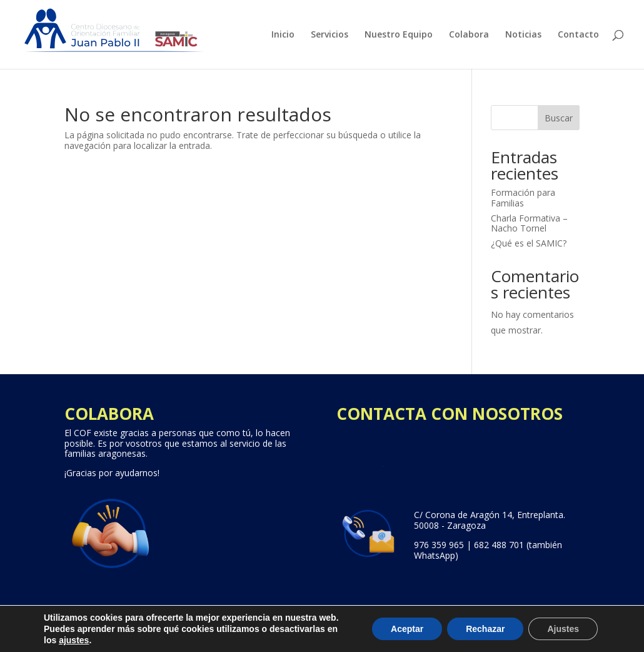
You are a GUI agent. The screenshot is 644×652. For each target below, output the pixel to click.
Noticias (523, 35)
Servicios (330, 35)
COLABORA (109, 414)
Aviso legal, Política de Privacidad (315, 637)
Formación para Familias (523, 198)
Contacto (578, 35)
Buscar (559, 118)
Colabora (469, 35)
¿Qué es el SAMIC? (529, 243)
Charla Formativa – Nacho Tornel (529, 223)
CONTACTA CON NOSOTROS (450, 414)
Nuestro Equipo (399, 35)
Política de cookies (443, 637)
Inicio (283, 35)
